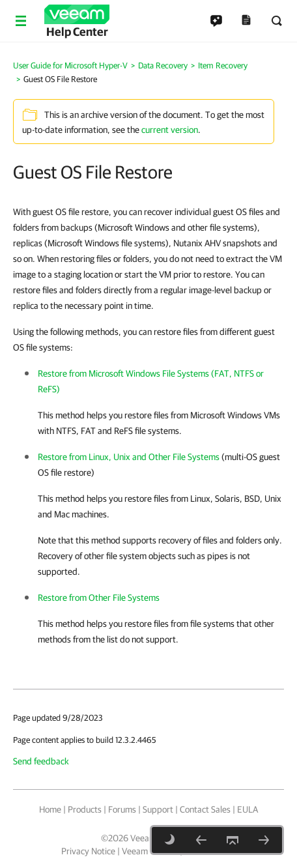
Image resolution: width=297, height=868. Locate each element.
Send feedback (41, 761)
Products (85, 809)
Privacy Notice (88, 851)
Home (50, 809)
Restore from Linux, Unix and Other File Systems (129, 457)
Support (158, 809)
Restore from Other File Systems (99, 598)
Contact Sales (205, 809)
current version (170, 130)
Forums (122, 809)
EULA (247, 809)
